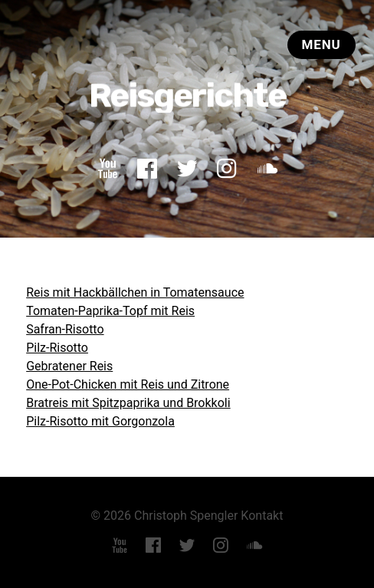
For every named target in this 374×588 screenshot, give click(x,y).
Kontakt (262, 516)
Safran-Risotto (65, 329)
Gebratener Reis (69, 366)
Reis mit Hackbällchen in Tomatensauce (135, 292)
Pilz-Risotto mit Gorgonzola (100, 421)
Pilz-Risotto (57, 348)
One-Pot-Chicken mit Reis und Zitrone (128, 384)
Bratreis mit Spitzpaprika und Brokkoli (128, 403)
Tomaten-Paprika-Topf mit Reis (110, 311)
